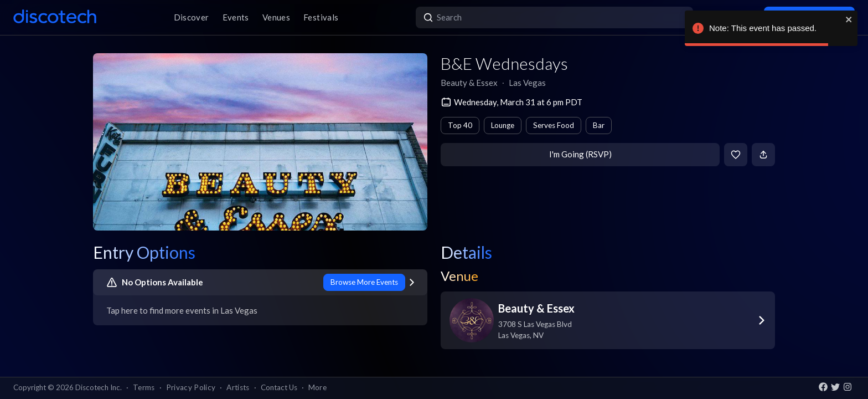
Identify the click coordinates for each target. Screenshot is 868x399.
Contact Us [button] (279, 387)
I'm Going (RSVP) (580, 154)
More (317, 387)
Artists (238, 387)
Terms (144, 387)
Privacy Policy (191, 387)
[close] (849, 19)
